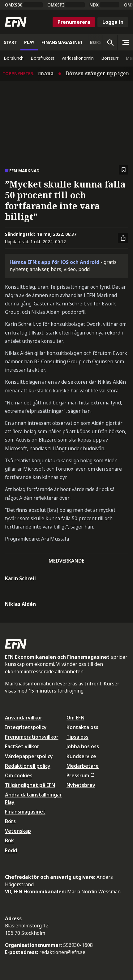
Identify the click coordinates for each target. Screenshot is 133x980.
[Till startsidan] (16, 22)
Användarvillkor (24, 718)
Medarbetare (83, 766)
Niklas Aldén (20, 604)
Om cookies (19, 775)
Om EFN (75, 718)
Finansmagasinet (25, 812)
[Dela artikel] (123, 238)
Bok (9, 840)
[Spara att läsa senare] (124, 170)
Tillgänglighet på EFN (30, 785)
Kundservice (81, 756)
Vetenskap (18, 831)
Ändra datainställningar (33, 795)
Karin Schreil (20, 578)
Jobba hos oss (83, 746)
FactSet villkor (22, 746)
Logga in (113, 22)
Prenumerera (74, 22)
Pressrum (80, 775)
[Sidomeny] (125, 42)
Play (10, 802)
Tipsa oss (77, 737)
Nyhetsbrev (81, 785)
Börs (10, 821)
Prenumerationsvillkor (32, 737)
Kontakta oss (82, 727)
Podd (11, 850)
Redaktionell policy (28, 766)
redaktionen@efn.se (62, 952)
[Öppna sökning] (110, 42)
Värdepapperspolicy (29, 756)
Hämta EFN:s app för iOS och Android (54, 262)
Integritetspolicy (26, 727)
